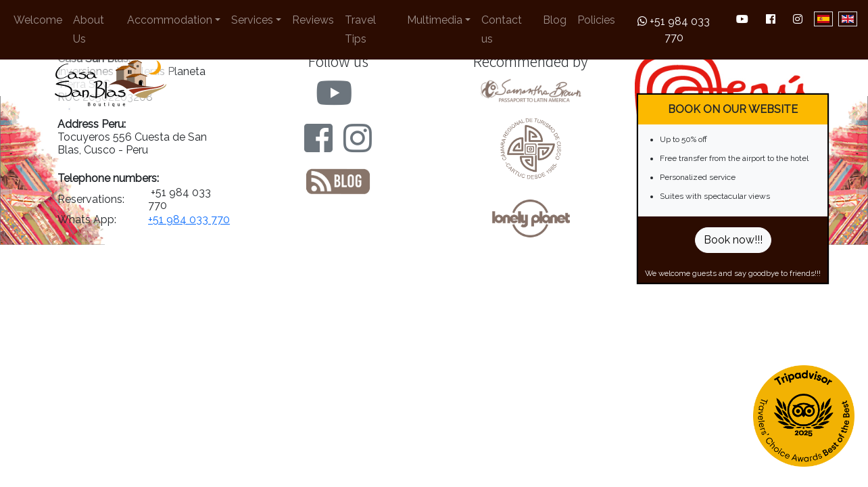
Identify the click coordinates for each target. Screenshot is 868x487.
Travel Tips (360, 29)
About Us (89, 29)
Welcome (38, 20)
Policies (596, 20)
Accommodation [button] (170, 20)
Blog (555, 20)
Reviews (313, 20)
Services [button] (252, 20)
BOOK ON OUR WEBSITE (733, 109)
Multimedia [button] (435, 20)
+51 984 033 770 (674, 29)
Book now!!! (733, 240)
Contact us (502, 29)
